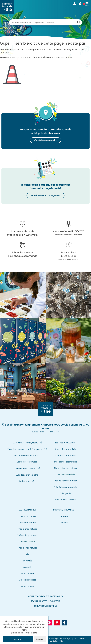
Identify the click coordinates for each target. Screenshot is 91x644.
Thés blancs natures (27, 529)
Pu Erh (27, 554)
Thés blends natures (27, 548)
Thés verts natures (27, 523)
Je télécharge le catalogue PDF (45, 196)
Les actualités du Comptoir (27, 456)
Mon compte (75, 4)
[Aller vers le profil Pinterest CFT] (57, 623)
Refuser (40, 639)
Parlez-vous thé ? (27, 481)
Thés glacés (65, 494)
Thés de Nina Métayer (65, 500)
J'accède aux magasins (46, 140)
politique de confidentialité (24, 633)
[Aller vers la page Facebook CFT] (64, 623)
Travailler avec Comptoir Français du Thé (27, 449)
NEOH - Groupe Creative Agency (59, 639)
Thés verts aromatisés (65, 456)
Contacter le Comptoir (27, 462)
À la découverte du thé (27, 475)
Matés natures (27, 586)
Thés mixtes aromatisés (65, 468)
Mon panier (81, 4)
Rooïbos (64, 523)
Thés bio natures (27, 542)
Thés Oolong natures (27, 535)
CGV (61, 641)
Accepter (18, 639)
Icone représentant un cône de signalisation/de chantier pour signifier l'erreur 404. (12, 73)
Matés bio (27, 567)
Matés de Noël (27, 574)
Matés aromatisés (27, 580)
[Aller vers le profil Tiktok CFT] (49, 623)
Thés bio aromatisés (65, 475)
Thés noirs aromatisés (65, 449)
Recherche (78, 22)
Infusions (64, 517)
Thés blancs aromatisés (65, 462)
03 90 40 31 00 (68, 256)
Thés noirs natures (27, 517)
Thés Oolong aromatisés (65, 487)
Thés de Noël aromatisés (65, 481)
